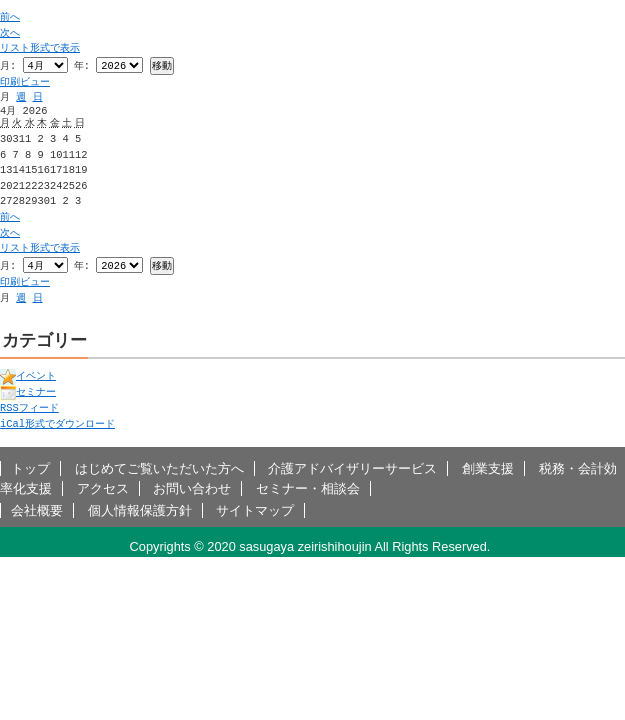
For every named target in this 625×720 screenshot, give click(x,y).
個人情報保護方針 (140, 512)
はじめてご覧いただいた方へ (159, 470)
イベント (28, 378)
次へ (10, 33)
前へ (10, 17)
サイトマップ (255, 512)
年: (82, 66)
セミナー (28, 394)
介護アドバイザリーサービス (352, 470)
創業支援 (488, 470)
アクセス (103, 490)
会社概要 (37, 512)
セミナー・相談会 (308, 490)
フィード (29, 410)
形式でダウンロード (57, 426)
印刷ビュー (25, 83)
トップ (30, 470)
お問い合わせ (192, 490)
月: (8, 66)
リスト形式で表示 (40, 48)
